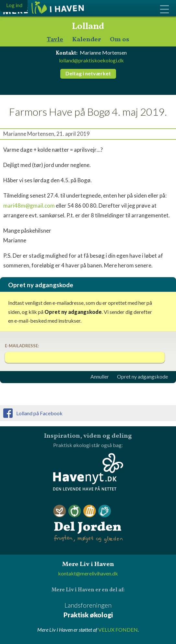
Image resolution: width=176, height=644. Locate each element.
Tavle (55, 40)
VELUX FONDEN (118, 630)
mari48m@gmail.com (29, 206)
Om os (120, 40)
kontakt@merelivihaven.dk (88, 573)
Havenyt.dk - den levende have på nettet (88, 472)
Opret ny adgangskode (142, 377)
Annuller (100, 377)
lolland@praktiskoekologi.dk (91, 60)
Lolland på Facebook (39, 413)
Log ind (14, 5)
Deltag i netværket (88, 73)
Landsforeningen (88, 610)
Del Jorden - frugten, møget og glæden (88, 524)
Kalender (87, 40)
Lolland (88, 27)
